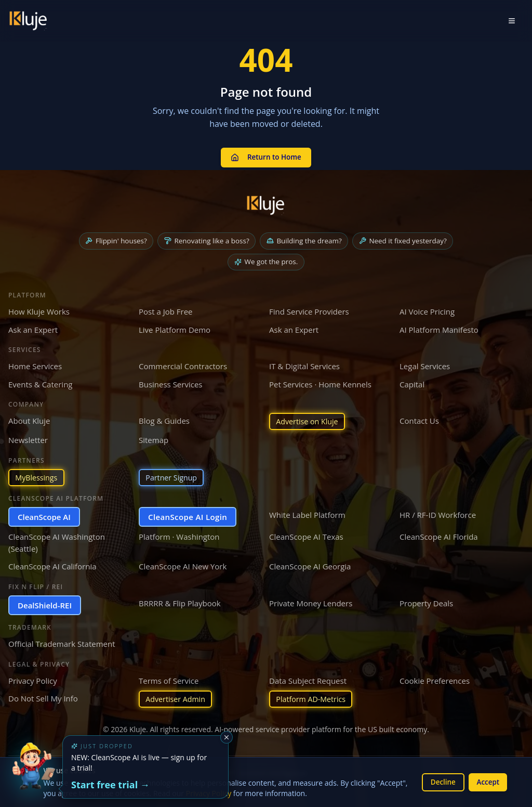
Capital (412, 382)
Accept (487, 782)
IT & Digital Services (304, 364)
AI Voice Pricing (427, 309)
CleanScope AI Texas (306, 536)
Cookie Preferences (435, 680)
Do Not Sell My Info (43, 698)
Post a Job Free (166, 309)
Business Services (170, 382)
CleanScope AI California (52, 566)
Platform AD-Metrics (313, 699)
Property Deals (426, 602)
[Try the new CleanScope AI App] (33, 774)
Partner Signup (173, 476)
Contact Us (419, 419)
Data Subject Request (308, 680)
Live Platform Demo (175, 327)
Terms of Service (169, 680)
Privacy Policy (33, 680)
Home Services (35, 364)
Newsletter (28, 438)
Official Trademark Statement (62, 643)
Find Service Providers (309, 309)
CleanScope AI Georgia (310, 566)
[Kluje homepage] (266, 202)
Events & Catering (40, 382)
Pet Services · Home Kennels (320, 382)
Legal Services (425, 364)
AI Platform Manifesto (439, 327)
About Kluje (29, 419)
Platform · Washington (179, 536)
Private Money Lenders (311, 602)
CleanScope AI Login (188, 516)
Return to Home (266, 155)
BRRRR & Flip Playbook (180, 602)
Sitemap (154, 438)
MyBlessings (38, 476)
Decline (440, 782)
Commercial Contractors (183, 364)
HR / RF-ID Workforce (438, 514)
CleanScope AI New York (183, 566)
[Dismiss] (227, 737)
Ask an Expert (33, 327)
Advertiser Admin (177, 699)
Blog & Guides (164, 419)
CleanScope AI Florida (439, 536)
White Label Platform (307, 514)
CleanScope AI (44, 516)
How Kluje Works (39, 309)
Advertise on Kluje (309, 420)
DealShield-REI (45, 604)
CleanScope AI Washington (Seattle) (57, 542)
